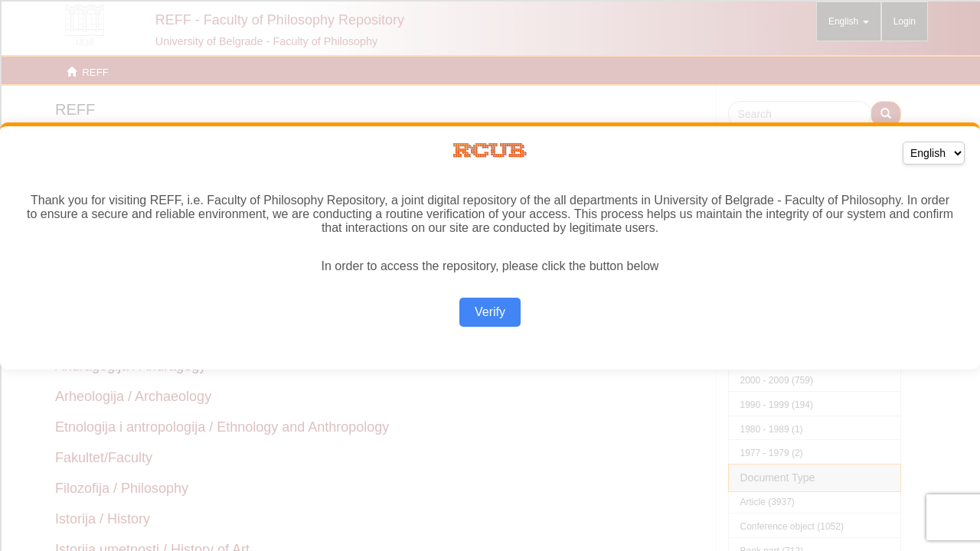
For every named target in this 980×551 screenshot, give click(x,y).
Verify (490, 312)
